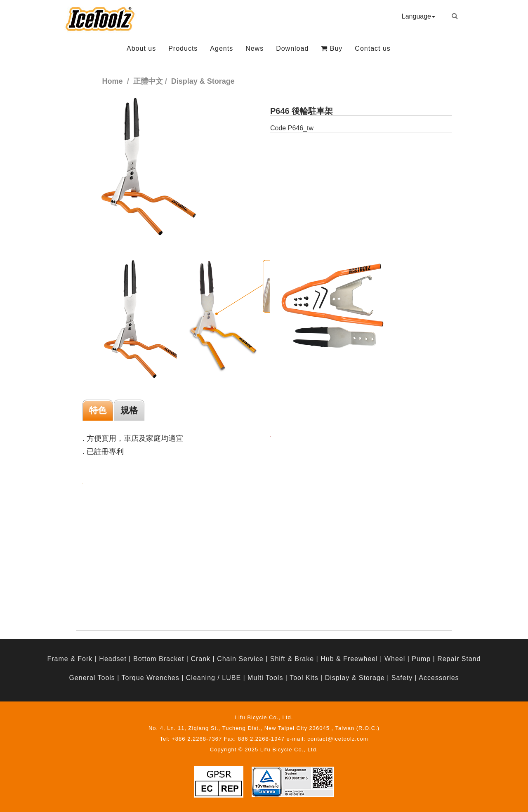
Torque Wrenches (151, 678)
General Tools (92, 678)
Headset (113, 659)
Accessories (439, 678)
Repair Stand (459, 659)
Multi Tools (265, 678)
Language (418, 16)
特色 (98, 410)
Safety (402, 678)
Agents (222, 48)
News (255, 48)
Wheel (395, 659)
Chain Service (240, 659)
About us (141, 48)
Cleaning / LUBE (213, 678)
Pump (421, 659)
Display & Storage (355, 678)
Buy (332, 48)
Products (183, 48)
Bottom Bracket (159, 659)
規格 (129, 410)
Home (113, 81)
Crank (200, 659)
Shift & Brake (292, 659)
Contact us (372, 48)
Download (292, 48)
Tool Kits (304, 678)
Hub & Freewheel (349, 659)
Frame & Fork (70, 659)
